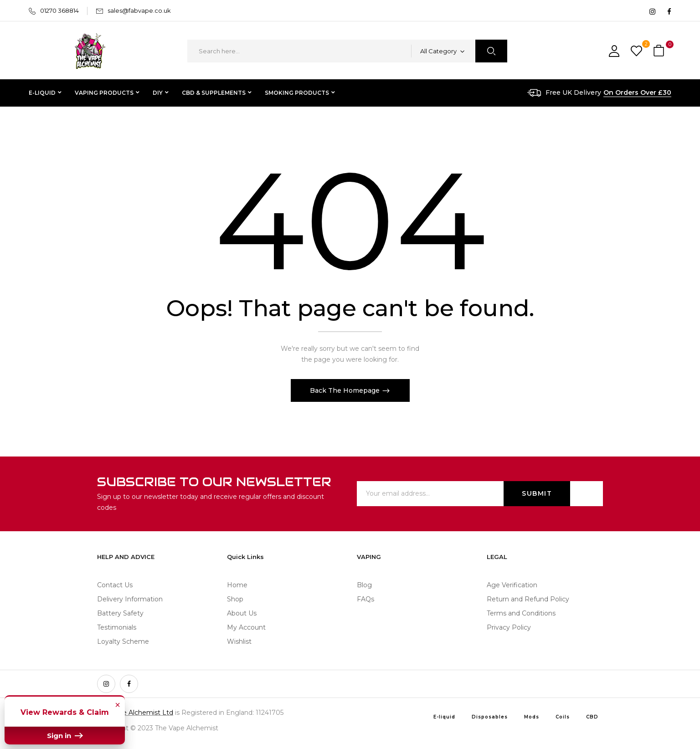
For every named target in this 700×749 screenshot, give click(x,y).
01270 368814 (59, 10)
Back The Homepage (346, 390)
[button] (660, 51)
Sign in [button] (65, 736)
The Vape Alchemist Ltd (135, 713)
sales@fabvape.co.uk (139, 10)
